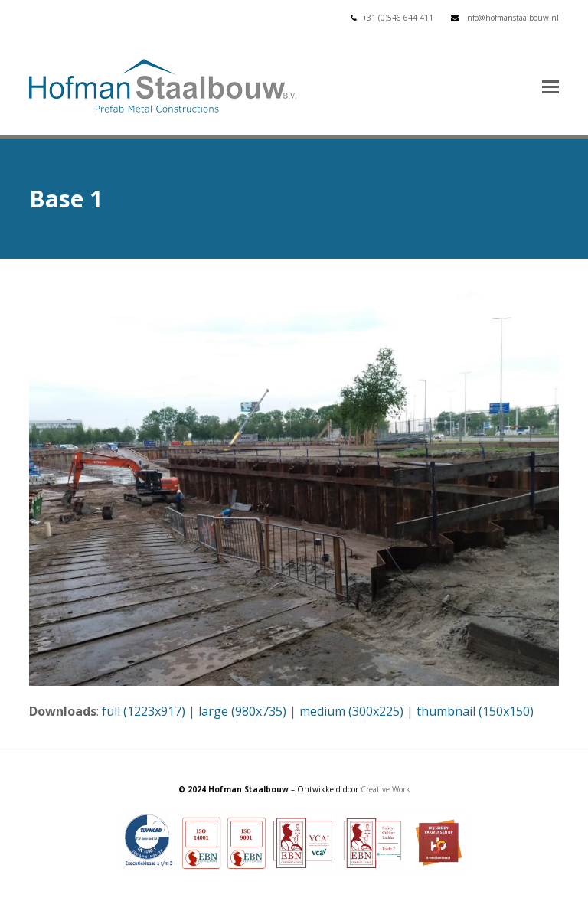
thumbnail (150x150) (475, 711)
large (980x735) (242, 711)
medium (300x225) (351, 711)
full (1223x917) (144, 711)
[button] (550, 86)
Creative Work (385, 789)
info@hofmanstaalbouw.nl (512, 18)
